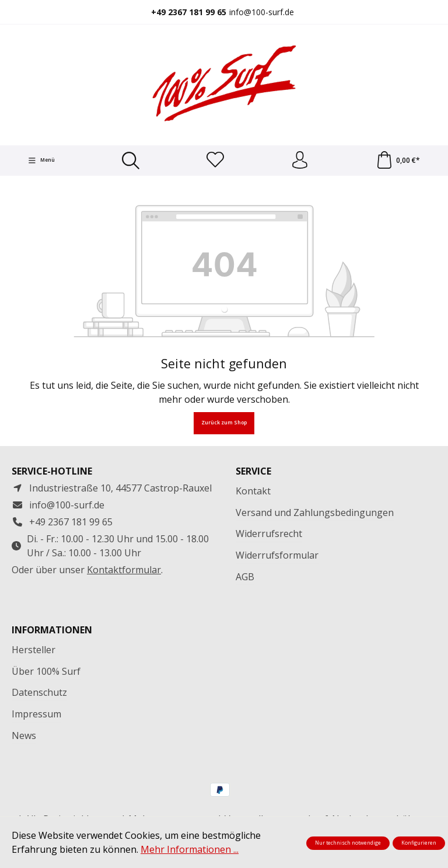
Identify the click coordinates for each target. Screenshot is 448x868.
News (24, 735)
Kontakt (253, 491)
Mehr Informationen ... (190, 849)
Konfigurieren (419, 843)
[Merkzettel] (215, 161)
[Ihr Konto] (300, 161)
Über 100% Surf (46, 671)
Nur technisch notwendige (348, 843)
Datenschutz (39, 692)
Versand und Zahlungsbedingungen (315, 513)
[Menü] (41, 161)
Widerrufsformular (277, 555)
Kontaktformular (124, 570)
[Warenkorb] (398, 161)
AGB (245, 577)
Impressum (36, 714)
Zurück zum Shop (224, 423)
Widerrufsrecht (269, 534)
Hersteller (34, 650)
